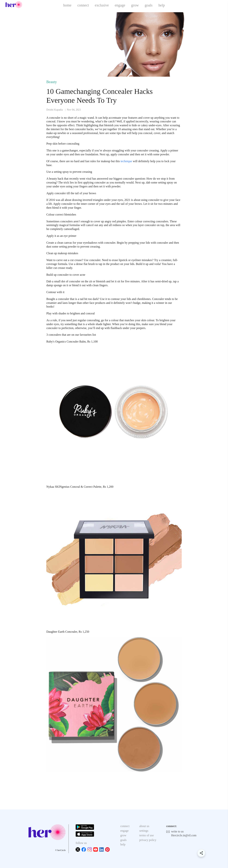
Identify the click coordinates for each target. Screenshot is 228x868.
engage (120, 5)
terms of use (147, 835)
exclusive (102, 5)
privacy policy (148, 840)
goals (149, 5)
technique (126, 161)
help (162, 5)
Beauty (52, 82)
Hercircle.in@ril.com (184, 835)
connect (83, 5)
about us (144, 826)
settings (144, 831)
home (67, 5)
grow (135, 5)
